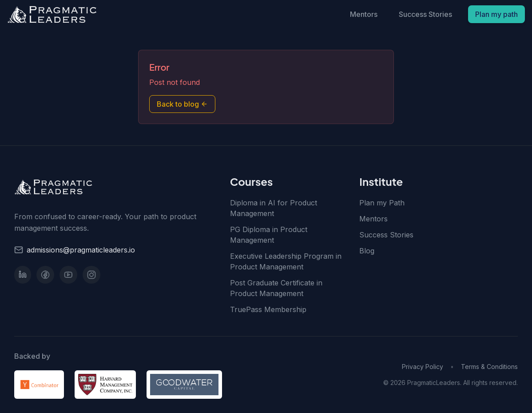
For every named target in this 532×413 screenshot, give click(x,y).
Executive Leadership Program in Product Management (286, 261)
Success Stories (425, 14)
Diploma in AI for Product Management (274, 208)
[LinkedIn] (23, 275)
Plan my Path (382, 203)
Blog (367, 251)
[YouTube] (68, 275)
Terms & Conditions (489, 367)
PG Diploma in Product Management (269, 235)
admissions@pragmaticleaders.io (81, 250)
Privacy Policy (423, 367)
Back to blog (182, 104)
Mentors (364, 14)
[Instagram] (91, 275)
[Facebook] (45, 275)
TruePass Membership (268, 309)
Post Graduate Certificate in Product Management (276, 288)
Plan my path (496, 14)
